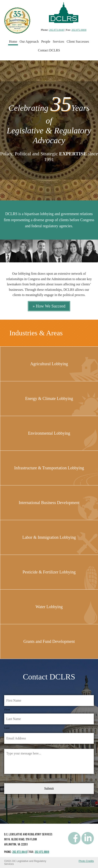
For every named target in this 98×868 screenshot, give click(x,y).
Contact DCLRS (49, 50)
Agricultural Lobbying (49, 364)
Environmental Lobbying (49, 433)
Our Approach (29, 41)
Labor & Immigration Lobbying (49, 537)
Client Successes (78, 41)
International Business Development (49, 503)
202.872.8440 (57, 30)
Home (13, 41)
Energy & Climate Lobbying (49, 398)
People (46, 41)
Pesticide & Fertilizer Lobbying (49, 572)
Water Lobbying (49, 607)
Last (7, 728)
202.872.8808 (79, 30)
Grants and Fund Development (49, 641)
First (7, 709)
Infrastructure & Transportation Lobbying (49, 468)
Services (59, 41)
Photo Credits (86, 861)
